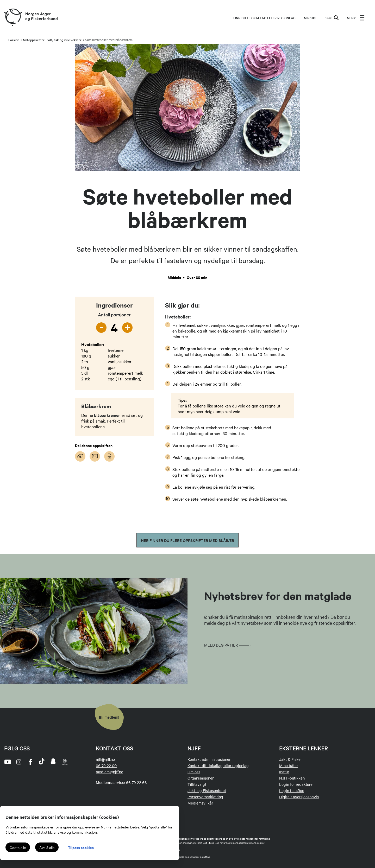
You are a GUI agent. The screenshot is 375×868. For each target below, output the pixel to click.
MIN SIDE (311, 18)
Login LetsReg (292, 790)
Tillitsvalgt (197, 784)
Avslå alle (47, 847)
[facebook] (30, 762)
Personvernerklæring (205, 797)
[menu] (356, 18)
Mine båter (289, 765)
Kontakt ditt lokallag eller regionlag (218, 765)
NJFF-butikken (292, 778)
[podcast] (65, 762)
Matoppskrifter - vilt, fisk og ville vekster (52, 40)
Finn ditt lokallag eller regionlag (264, 18)
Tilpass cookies (81, 847)
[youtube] (7, 762)
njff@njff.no (105, 759)
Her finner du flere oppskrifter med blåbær (187, 540)
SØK (332, 18)
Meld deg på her (229, 645)
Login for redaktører (296, 784)
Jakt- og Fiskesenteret (207, 790)
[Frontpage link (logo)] (13, 18)
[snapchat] (53, 762)
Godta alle (18, 847)
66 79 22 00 (106, 765)
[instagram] (19, 762)
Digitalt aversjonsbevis (299, 797)
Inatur (284, 772)
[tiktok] (42, 762)
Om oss (194, 772)
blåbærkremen (107, 415)
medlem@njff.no (110, 772)
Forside (14, 40)
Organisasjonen (201, 778)
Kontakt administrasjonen (209, 759)
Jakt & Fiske (290, 759)
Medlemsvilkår (200, 803)
